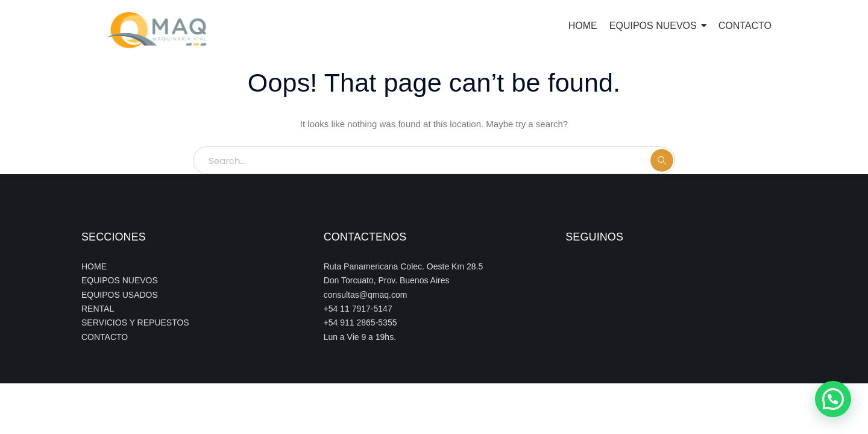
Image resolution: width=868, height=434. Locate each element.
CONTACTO (105, 337)
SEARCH (662, 160)
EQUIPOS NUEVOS (120, 280)
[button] (833, 399)
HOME (94, 266)
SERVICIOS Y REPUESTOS (135, 322)
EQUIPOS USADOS (120, 295)
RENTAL (98, 309)
